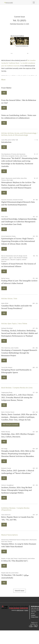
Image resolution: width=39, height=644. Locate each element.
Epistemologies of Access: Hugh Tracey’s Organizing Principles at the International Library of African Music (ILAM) (18, 241)
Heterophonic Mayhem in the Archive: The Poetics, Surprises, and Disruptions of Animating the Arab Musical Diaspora (18, 185)
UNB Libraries (20, 610)
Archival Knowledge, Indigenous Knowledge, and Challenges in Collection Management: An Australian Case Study (19, 222)
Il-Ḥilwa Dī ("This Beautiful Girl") (15, 561)
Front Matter (6, 88)
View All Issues (20, 591)
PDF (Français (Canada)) (10, 425)
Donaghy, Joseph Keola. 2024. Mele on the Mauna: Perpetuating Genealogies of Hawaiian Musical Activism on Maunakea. (18, 454)
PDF (5, 93)
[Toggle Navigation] (34, 2)
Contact (26, 610)
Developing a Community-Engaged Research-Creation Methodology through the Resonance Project (19, 353)
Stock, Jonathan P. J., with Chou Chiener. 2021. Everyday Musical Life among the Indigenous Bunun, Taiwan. (17, 397)
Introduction (6, 142)
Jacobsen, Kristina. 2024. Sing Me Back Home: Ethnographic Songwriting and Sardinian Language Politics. (17, 490)
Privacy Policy (35, 617)
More (3, 80)
